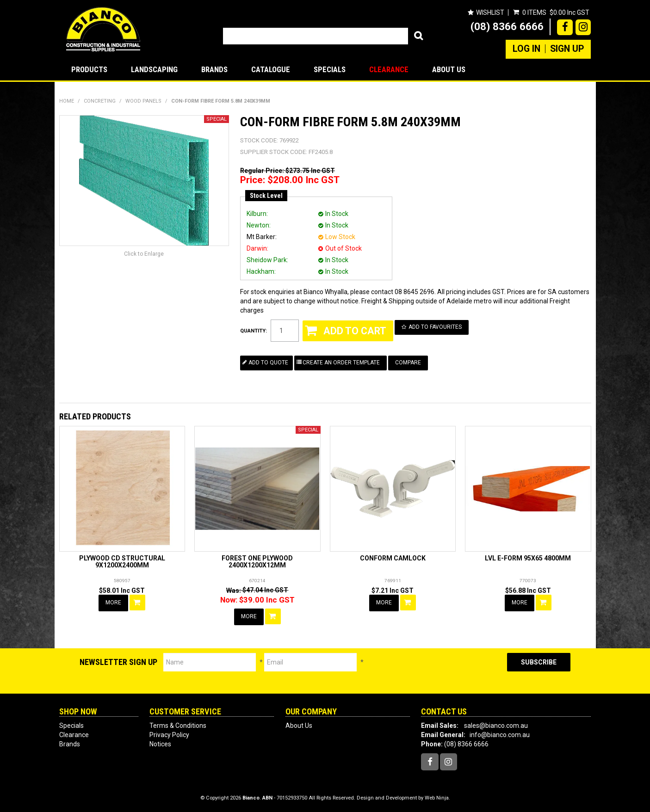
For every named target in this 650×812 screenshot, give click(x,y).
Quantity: (254, 331)
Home (67, 101)
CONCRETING (100, 101)
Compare (408, 363)
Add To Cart (137, 603)
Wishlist (490, 12)
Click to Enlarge (144, 254)
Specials (330, 69)
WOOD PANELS (143, 101)
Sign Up (567, 49)
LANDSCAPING (154, 69)
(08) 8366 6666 (507, 26)
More (113, 603)
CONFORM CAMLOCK (393, 558)
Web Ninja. (437, 798)
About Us (449, 69)
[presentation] (435, 671)
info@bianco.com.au (500, 735)
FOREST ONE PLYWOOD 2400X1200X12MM (257, 562)
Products (89, 69)
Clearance (389, 69)
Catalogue (271, 69)
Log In (526, 49)
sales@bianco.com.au (496, 726)
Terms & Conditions (178, 726)
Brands (214, 69)
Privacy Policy (169, 735)
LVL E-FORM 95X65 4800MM (528, 558)
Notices (160, 744)
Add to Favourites (435, 327)
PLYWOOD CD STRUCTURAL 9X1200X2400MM (122, 562)
